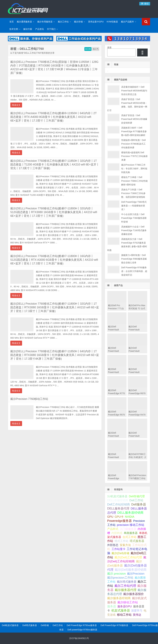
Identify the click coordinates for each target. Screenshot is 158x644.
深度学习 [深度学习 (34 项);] (137, 611)
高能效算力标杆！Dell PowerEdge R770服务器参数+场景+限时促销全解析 (134, 131)
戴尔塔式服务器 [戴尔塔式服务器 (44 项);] (127, 582)
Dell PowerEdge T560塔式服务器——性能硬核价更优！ (134, 206)
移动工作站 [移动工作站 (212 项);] (124, 615)
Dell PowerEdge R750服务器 (114, 625)
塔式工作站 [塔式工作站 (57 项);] (121, 541)
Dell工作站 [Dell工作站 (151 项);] (136, 500)
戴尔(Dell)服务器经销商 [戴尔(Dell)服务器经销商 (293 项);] (131, 570)
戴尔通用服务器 (24, 22)
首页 (12, 22)
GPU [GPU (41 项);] (110, 517)
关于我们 (51, 29)
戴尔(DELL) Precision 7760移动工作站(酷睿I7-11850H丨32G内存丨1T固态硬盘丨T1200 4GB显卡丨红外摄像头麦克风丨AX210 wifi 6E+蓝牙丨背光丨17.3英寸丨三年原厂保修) (55, 165)
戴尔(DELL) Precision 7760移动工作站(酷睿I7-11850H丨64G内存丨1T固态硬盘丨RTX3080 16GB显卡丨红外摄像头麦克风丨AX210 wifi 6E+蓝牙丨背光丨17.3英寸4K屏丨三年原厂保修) (55, 355)
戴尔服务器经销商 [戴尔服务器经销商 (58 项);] (119, 598)
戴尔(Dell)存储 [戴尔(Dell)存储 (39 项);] (121, 553)
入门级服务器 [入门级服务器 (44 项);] (128, 529)
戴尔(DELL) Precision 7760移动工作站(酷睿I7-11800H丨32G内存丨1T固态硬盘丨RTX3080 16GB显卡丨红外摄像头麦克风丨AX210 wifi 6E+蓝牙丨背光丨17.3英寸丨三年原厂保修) (55, 307)
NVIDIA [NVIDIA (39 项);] (130, 517)
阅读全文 (16, 105)
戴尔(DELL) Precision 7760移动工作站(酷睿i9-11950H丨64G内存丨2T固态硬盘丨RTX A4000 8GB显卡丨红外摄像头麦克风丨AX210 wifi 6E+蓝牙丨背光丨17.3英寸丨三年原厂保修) (53, 117)
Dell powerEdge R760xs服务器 (82, 630)
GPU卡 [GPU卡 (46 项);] (119, 517)
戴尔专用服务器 (45, 22)
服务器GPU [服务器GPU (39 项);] (125, 606)
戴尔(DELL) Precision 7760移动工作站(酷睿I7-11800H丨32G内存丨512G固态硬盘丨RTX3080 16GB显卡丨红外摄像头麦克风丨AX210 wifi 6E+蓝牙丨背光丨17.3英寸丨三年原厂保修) (54, 212)
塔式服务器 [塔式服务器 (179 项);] (137, 541)
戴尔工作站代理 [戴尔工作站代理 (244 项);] (125, 586)
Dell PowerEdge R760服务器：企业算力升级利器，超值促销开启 (134, 271)
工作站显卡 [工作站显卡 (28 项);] (118, 549)
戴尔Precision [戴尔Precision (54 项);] (136, 574)
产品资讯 (39, 29)
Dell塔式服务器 (30, 625)
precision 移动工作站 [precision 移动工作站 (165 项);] (131, 525)
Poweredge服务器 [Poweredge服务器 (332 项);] (120, 521)
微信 (145, 4)
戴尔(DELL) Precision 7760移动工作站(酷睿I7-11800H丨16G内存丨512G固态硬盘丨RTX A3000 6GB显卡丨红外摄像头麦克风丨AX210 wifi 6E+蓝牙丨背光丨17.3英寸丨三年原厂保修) (54, 260)
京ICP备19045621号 (79, 638)
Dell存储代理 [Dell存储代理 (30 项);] (137, 496)
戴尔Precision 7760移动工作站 (29, 399)
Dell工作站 (58, 625)
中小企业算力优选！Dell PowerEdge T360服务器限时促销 (134, 218)
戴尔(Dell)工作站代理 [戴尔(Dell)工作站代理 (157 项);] (128, 557)
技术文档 (14, 29)
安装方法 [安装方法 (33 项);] (125, 545)
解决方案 (28, 29)
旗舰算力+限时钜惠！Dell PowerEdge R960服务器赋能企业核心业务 (134, 259)
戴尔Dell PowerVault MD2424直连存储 (137, 436)
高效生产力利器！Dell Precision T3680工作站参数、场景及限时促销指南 (133, 193)
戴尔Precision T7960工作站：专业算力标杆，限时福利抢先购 (134, 169)
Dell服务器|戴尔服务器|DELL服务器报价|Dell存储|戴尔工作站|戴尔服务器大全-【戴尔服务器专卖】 (28, 9)
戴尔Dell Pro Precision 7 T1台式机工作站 (116, 308)
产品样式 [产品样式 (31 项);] (113, 529)
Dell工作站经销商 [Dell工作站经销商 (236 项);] (119, 504)
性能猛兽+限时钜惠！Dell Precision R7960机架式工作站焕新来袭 (134, 144)
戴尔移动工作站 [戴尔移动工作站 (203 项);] (128, 602)
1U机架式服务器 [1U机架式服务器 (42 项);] (117, 496)
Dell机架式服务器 (10, 625)
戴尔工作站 (63, 22)
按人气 (96, 49)
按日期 (88, 49)
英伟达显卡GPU (96, 22)
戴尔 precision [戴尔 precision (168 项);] (116, 574)
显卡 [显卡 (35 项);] (142, 602)
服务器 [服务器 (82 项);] (112, 606)
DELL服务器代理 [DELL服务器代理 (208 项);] (118, 508)
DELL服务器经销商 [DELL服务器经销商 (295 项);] (130, 513)
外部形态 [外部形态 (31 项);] (113, 545)
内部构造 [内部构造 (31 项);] (117, 533)
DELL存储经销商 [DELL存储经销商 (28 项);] (118, 500)
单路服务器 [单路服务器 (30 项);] (131, 533)
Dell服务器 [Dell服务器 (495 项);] (139, 504)
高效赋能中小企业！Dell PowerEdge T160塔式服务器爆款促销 (134, 230)
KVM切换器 (112, 22)
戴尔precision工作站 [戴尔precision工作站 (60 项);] (120, 578)
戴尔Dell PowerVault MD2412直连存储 (116, 457)
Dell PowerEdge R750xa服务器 (82, 625)
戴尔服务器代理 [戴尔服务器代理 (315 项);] (126, 590)
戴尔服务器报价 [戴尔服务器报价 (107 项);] (134, 594)
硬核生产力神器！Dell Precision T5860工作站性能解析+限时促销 (134, 181)
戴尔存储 (78, 22)
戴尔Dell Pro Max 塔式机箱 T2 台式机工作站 (137, 308)
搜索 (109, 47)
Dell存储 (45, 625)
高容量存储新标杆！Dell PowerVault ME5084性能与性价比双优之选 (134, 91)
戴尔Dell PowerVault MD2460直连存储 (116, 436)
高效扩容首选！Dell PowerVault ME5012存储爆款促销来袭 (134, 119)
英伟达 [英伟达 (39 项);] (137, 615)
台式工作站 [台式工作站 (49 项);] (129, 537)
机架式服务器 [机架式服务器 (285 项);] (121, 610)
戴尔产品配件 (127, 22)
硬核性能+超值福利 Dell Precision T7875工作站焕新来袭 (134, 156)
